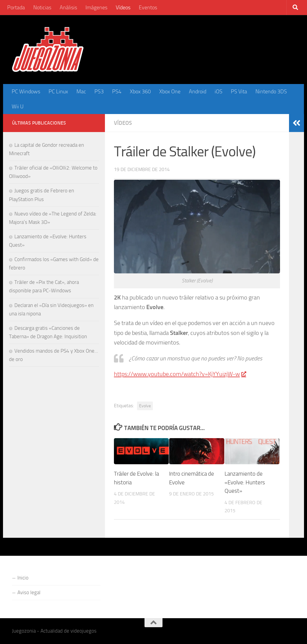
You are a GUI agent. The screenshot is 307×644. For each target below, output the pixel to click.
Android (198, 92)
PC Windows (26, 92)
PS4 (117, 92)
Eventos (148, 8)
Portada (16, 8)
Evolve (145, 406)
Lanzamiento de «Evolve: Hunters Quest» (245, 482)
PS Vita (239, 92)
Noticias (42, 8)
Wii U (18, 107)
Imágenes (96, 8)
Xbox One (170, 92)
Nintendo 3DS (271, 92)
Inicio (23, 578)
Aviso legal (29, 592)
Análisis (68, 8)
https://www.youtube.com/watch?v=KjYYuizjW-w (180, 374)
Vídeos (123, 8)
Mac (81, 92)
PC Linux (58, 92)
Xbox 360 (140, 92)
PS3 (99, 92)
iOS (219, 92)
